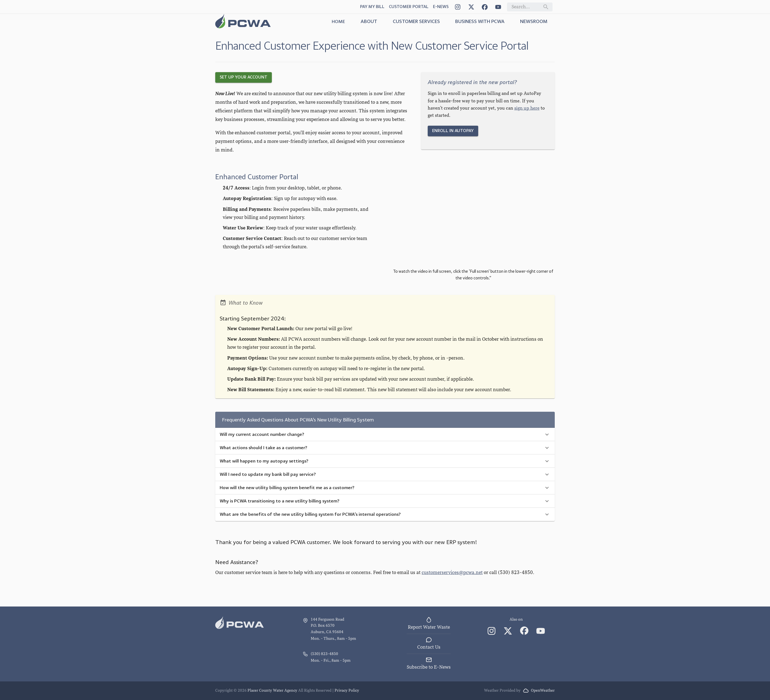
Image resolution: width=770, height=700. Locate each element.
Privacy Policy (347, 690)
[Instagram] (458, 7)
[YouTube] (498, 7)
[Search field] (525, 7)
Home (338, 22)
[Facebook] (485, 7)
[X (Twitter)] (471, 7)
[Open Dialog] (441, 7)
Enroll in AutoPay (453, 131)
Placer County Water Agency (272, 690)
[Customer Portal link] (409, 7)
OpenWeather (539, 691)
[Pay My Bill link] (372, 7)
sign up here (527, 108)
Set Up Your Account (244, 77)
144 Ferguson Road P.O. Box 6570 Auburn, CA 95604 (327, 626)
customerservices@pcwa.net (452, 572)
